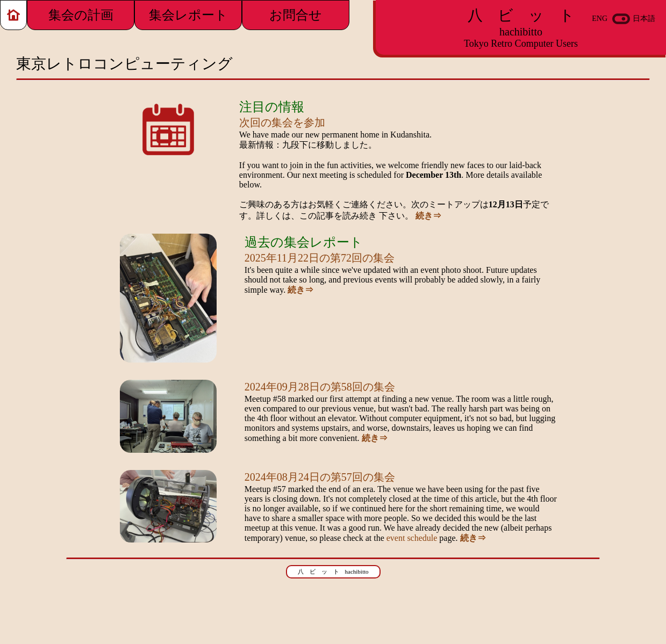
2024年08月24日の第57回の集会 (320, 477)
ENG (600, 19)
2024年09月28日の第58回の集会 (320, 387)
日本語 (644, 19)
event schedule (412, 538)
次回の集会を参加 (282, 122)
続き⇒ (428, 216)
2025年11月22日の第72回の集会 (320, 258)
